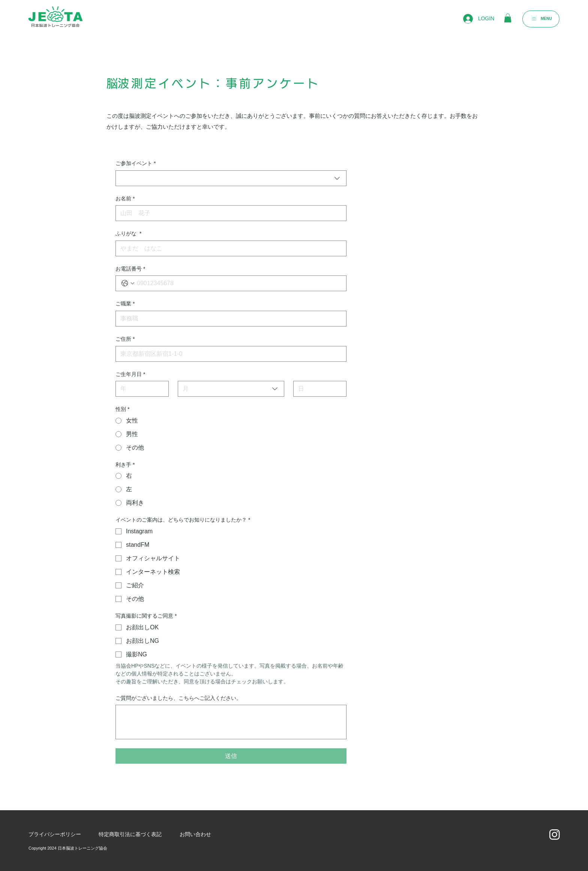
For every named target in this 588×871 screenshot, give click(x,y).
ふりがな (128, 234)
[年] (140, 389)
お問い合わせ (195, 834)
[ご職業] (229, 319)
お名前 (125, 199)
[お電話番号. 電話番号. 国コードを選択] (128, 283)
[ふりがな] (229, 248)
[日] (318, 389)
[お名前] (229, 213)
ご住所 (125, 339)
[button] (508, 18)
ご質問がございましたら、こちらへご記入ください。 (178, 698)
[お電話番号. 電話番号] (238, 283)
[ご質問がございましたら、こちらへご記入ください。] (231, 722)
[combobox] (231, 178)
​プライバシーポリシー (55, 834)
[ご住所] (229, 354)
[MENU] (541, 19)
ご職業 (125, 304)
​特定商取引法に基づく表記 (130, 834)
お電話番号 (130, 269)
